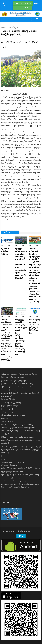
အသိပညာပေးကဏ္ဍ (7, 412)
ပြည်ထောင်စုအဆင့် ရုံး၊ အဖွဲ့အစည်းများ (14, 381)
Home (4, 28)
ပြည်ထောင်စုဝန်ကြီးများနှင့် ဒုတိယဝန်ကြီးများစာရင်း (18, 384)
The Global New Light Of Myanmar (13, 462)
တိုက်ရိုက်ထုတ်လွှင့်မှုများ (9, 465)
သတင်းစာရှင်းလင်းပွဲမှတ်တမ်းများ (12, 403)
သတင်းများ (13, 28)
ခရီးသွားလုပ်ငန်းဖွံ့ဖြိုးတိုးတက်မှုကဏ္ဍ (13, 415)
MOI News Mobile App (24, 3)
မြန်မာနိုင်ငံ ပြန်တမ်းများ (9, 399)
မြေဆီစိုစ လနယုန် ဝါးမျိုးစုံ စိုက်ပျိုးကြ (6, 251)
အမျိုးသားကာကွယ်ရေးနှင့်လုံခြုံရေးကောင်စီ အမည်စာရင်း (19, 374)
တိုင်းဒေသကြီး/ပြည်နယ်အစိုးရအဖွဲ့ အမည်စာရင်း (16, 387)
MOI (11, 531)
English (37, 3)
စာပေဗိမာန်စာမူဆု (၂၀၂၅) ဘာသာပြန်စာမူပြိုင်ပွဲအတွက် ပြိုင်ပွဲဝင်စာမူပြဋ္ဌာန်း (34, 326)
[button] (21, 69)
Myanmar (6, 4)
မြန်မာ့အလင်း (6, 456)
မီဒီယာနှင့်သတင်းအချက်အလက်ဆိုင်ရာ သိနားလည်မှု (18, 425)
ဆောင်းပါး (5, 418)
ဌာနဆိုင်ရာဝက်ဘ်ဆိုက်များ (10, 406)
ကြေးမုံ (4, 459)
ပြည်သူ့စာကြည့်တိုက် (8, 409)
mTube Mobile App (23, 8)
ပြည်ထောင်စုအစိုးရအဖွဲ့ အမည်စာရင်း (13, 377)
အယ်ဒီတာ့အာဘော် (7, 421)
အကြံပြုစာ (21, 536)
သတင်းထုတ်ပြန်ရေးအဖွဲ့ (9, 390)
